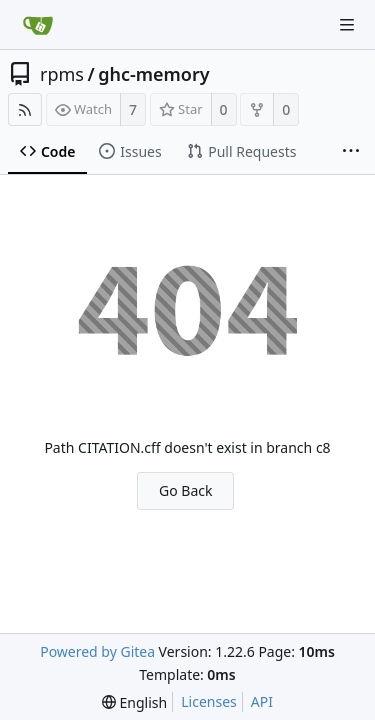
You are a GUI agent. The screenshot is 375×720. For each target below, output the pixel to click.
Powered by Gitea (97, 651)
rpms (62, 74)
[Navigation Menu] (347, 25)
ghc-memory (153, 74)
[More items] (351, 152)
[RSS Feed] (25, 109)
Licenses (209, 701)
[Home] (38, 25)
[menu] (134, 702)
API (262, 701)
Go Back (185, 490)
